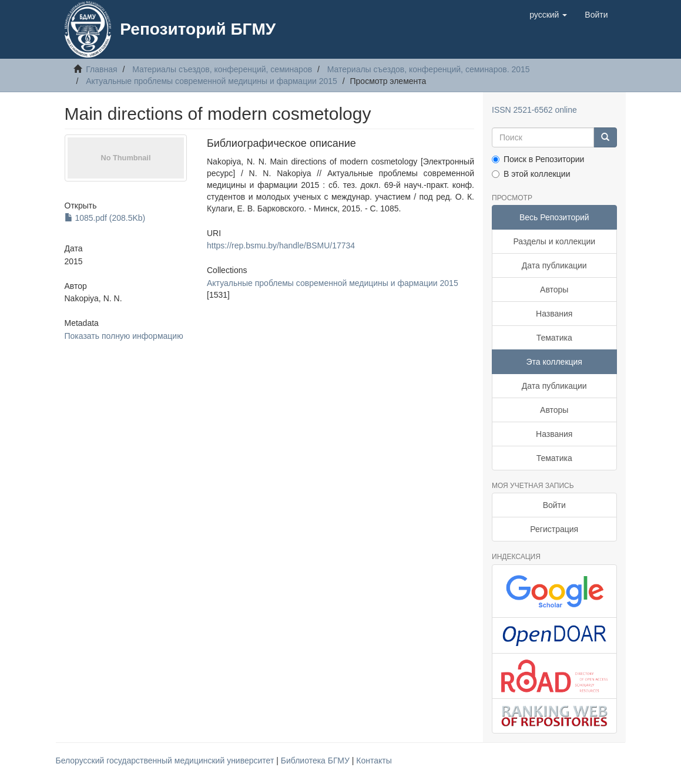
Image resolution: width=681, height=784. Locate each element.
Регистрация (554, 529)
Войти (554, 505)
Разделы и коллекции (554, 241)
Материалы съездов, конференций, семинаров (222, 69)
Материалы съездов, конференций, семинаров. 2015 (429, 69)
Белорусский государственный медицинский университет (166, 761)
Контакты (374, 761)
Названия (554, 314)
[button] (548, 15)
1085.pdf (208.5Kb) (105, 218)
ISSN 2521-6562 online (534, 110)
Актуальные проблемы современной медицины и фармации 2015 (212, 81)
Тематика (554, 338)
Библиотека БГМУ (316, 761)
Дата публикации (554, 265)
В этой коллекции (531, 174)
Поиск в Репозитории (538, 159)
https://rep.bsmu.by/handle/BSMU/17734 (281, 245)
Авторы (554, 290)
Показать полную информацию (124, 336)
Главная (101, 69)
